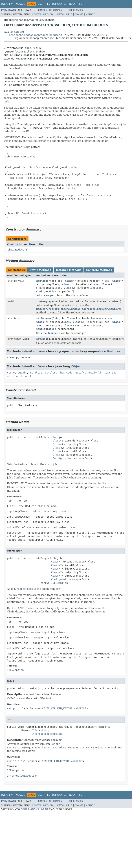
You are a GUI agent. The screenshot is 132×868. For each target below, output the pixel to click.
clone (11, 373)
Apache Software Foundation (36, 809)
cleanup (12, 357)
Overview (7, 4)
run (38, 301)
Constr (37, 14)
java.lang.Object (14, 32)
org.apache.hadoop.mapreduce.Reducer (34, 35)
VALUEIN (57, 708)
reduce (25, 357)
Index (72, 4)
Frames (43, 10)
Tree (47, 4)
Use (40, 4)
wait (10, 376)
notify (80, 373)
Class (69, 281)
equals (22, 373)
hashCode (66, 373)
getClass (51, 373)
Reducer (21, 59)
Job (54, 281)
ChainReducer (17, 250)
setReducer (44, 318)
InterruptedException (47, 734)
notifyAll (94, 373)
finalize (36, 373)
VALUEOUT (80, 708)
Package (20, 4)
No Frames (55, 10)
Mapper (94, 281)
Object (77, 366)
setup (40, 339)
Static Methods (40, 270)
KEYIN (46, 708)
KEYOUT (68, 708)
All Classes (76, 10)
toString (110, 373)
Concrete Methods (99, 270)
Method (48, 14)
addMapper (43, 281)
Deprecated (59, 4)
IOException (59, 583)
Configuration (46, 291)
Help (80, 4)
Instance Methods (69, 270)
